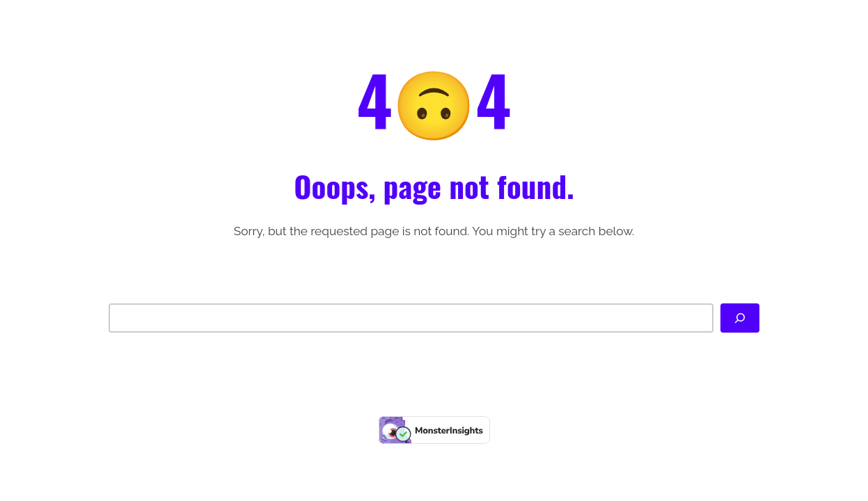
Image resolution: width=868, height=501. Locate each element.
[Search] (740, 318)
